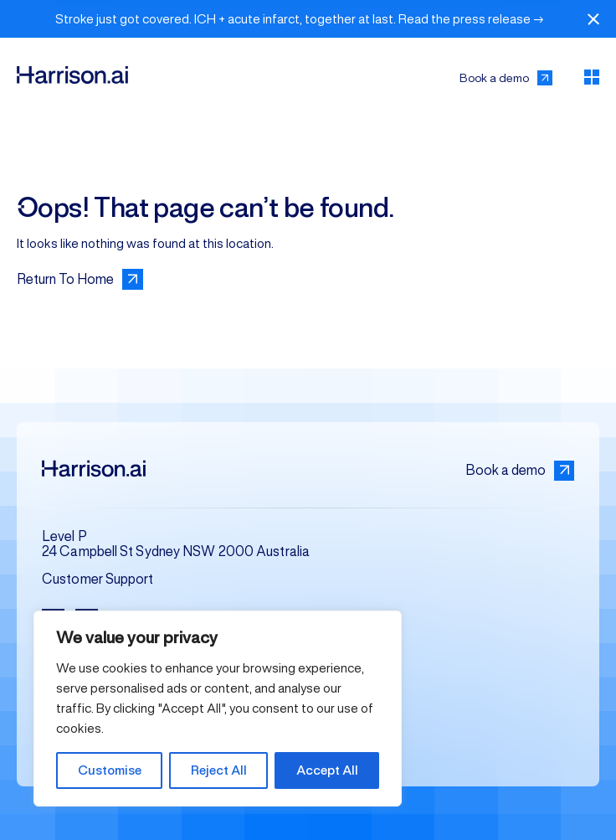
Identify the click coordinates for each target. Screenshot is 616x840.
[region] (218, 709)
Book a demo (520, 471)
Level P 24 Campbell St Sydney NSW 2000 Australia (176, 544)
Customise (110, 770)
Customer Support (98, 579)
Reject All (219, 770)
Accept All (327, 770)
